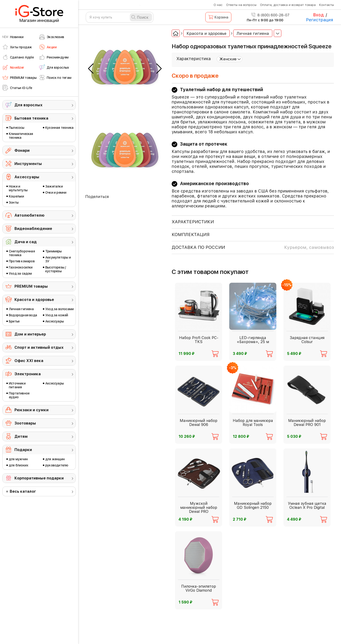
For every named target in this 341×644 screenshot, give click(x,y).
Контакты (327, 5)
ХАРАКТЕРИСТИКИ (193, 222)
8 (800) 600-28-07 (270, 15)
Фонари (22, 150)
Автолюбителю (29, 215)
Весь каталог (23, 491)
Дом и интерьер (30, 334)
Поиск (143, 17)
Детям (21, 436)
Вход (318, 15)
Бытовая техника (31, 118)
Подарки (23, 450)
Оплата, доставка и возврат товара (288, 5)
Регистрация (320, 20)
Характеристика (194, 59)
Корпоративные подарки (39, 478)
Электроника (28, 374)
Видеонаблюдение (33, 229)
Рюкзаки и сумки (31, 410)
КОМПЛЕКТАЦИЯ (191, 235)
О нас (218, 5)
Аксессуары (27, 177)
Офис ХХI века (29, 361)
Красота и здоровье (34, 300)
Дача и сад (26, 242)
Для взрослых (28, 105)
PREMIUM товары (31, 286)
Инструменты (28, 164)
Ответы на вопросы (241, 5)
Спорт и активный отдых (39, 347)
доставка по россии (253, 247)
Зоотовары (25, 423)
